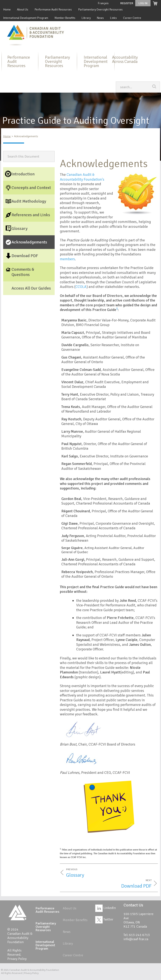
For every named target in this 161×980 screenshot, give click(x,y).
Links (113, 18)
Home (7, 10)
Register (127, 3)
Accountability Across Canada (125, 59)
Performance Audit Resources (53, 10)
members (67, 259)
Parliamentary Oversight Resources (100, 10)
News (100, 18)
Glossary (75, 875)
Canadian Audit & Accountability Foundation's (82, 177)
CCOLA (81, 287)
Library (86, 18)
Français (103, 3)
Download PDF (136, 886)
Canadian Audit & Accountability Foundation (34, 970)
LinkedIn (106, 908)
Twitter (104, 919)
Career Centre (132, 18)
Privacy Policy (17, 959)
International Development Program (26, 18)
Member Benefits (65, 18)
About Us (23, 10)
